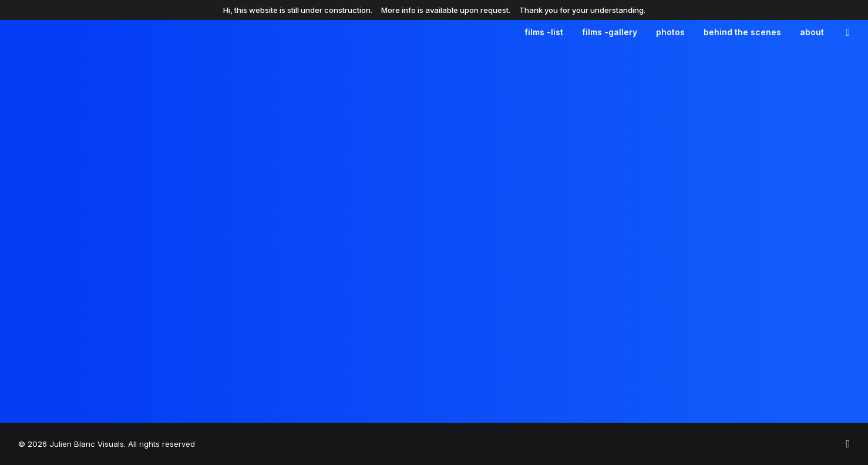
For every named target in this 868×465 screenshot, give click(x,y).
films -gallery (610, 32)
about (812, 32)
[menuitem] (544, 32)
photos (670, 32)
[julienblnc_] (848, 444)
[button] (845, 32)
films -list (544, 32)
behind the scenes (742, 32)
